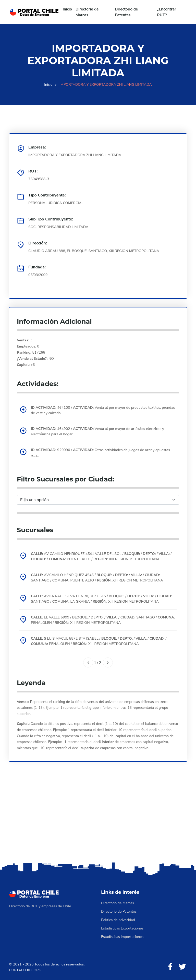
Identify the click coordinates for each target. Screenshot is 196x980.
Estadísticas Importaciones (122, 937)
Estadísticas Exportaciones (122, 928)
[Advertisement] (98, 821)
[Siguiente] (108, 663)
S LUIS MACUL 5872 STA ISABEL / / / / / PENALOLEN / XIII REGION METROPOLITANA (99, 641)
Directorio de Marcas (87, 12)
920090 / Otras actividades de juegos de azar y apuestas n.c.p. (100, 453)
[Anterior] (88, 663)
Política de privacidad (118, 920)
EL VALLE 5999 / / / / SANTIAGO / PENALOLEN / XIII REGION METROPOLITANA (103, 620)
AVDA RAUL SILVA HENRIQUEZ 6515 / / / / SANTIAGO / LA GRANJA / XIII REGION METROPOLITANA (101, 599)
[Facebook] (170, 967)
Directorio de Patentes (126, 12)
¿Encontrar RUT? (167, 12)
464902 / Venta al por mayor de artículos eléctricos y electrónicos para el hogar (97, 431)
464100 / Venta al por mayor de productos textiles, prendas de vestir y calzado (103, 410)
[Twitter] (182, 967)
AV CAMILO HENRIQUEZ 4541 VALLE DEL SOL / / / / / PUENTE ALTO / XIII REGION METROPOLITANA (101, 556)
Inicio (67, 9)
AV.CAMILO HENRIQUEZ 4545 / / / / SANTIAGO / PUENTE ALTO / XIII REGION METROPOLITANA (97, 578)
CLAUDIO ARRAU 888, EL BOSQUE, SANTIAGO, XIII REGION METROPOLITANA (94, 251)
